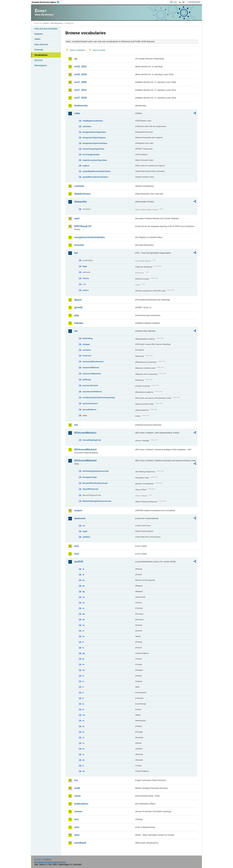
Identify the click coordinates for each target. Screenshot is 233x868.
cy (84, 603)
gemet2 (78, 307)
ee (84, 625)
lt (83, 698)
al (83, 569)
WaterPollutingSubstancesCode (97, 501)
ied (76, 425)
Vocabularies (41, 55)
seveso (78, 811)
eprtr (77, 218)
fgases (78, 300)
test (76, 819)
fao (76, 253)
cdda (77, 113)
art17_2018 (80, 98)
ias (76, 331)
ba (84, 580)
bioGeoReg (88, 338)
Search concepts (99, 50)
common (79, 186)
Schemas (39, 50)
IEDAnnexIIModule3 (85, 450)
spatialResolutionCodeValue (95, 177)
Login (175, 2)
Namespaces (41, 65)
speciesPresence (90, 403)
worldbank (80, 843)
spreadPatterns (89, 410)
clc (84, 526)
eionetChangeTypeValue (93, 149)
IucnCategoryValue (91, 155)
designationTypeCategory (94, 138)
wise (77, 835)
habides (79, 323)
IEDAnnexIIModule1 (85, 433)
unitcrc (86, 290)
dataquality (81, 202)
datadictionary (82, 194)
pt (83, 732)
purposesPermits (90, 385)
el (83, 631)
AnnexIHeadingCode (92, 440)
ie (83, 676)
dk (84, 620)
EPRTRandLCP (83, 226)
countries (87, 350)
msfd (77, 788)
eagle (85, 531)
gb (84, 653)
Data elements (41, 44)
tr (83, 766)
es (84, 636)
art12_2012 (80, 67)
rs (83, 743)
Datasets (39, 34)
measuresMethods (91, 367)
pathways (87, 380)
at (83, 575)
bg (84, 591)
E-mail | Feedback (43, 859)
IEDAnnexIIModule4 (85, 461)
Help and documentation (46, 29)
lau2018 (79, 562)
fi (83, 642)
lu (83, 704)
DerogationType (90, 477)
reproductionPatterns (92, 392)
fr (83, 648)
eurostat (79, 245)
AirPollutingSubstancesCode (96, 471)
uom (77, 827)
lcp (76, 780)
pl (83, 726)
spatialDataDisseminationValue (97, 171)
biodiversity (81, 106)
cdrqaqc (86, 344)
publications (81, 804)
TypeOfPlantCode (90, 489)
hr (83, 664)
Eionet (46, 23)
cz (84, 608)
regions (86, 166)
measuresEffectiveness (93, 362)
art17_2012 (80, 90)
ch (84, 597)
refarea (86, 278)
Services (38, 60)
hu (84, 670)
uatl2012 (86, 537)
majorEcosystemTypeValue (95, 160)
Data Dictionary (56, 23)
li (83, 693)
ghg (76, 315)
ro (83, 738)
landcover (80, 518)
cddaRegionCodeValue (93, 121)
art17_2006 (80, 82)
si (83, 754)
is (83, 681)
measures (87, 356)
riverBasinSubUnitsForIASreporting (99, 398)
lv (83, 709)
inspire (78, 510)
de (84, 614)
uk (84, 771)
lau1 (77, 546)
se (84, 749)
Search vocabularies (78, 50)
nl (83, 721)
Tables (37, 39)
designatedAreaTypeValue (94, 132)
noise (77, 796)
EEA (47, 2)
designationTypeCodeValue (95, 143)
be (84, 586)
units (85, 415)
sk (84, 760)
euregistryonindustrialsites (90, 237)
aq (76, 59)
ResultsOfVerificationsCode (95, 483)
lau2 (77, 554)
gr (83, 659)
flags (85, 266)
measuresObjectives (92, 374)
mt (84, 715)
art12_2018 (80, 74)
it (83, 687)
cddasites (87, 126)
